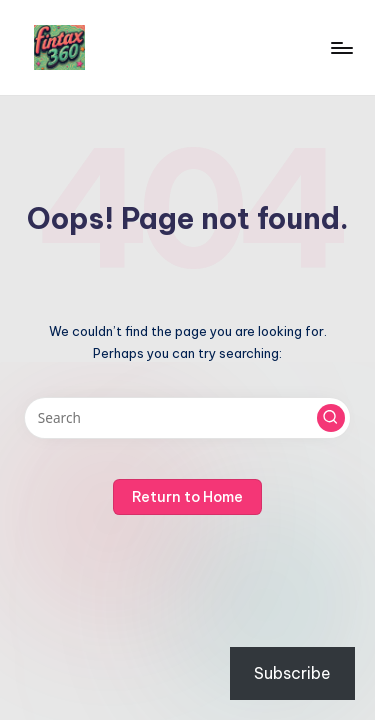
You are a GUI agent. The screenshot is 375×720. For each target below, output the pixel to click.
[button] (331, 418)
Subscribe (292, 673)
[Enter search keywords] (187, 418)
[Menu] (341, 47)
